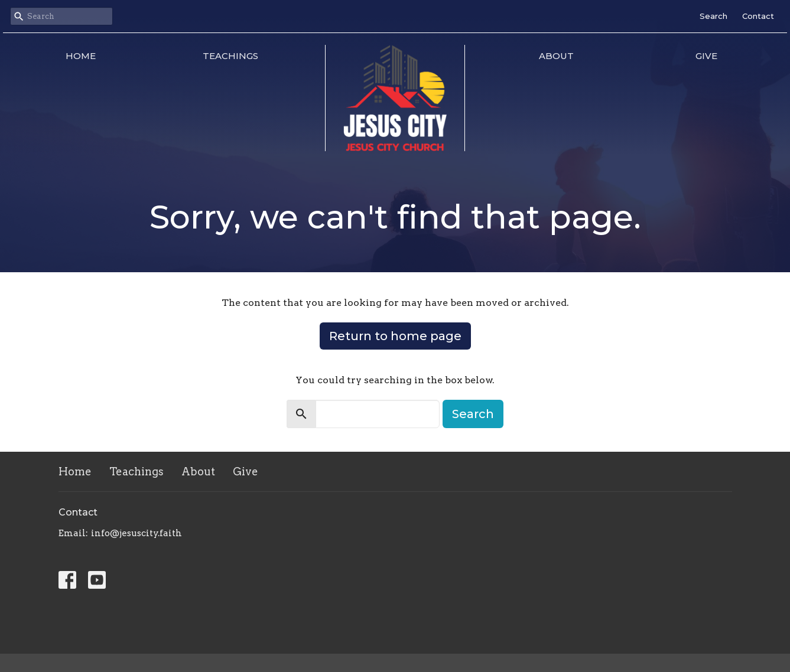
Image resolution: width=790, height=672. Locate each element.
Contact (758, 16)
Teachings (230, 56)
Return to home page (395, 336)
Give (706, 56)
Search (713, 16)
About (556, 56)
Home (81, 56)
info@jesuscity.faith (136, 533)
